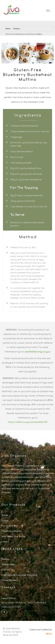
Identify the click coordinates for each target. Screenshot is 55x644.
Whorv (49, 634)
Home (8, 29)
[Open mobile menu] (49, 11)
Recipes (17, 29)
